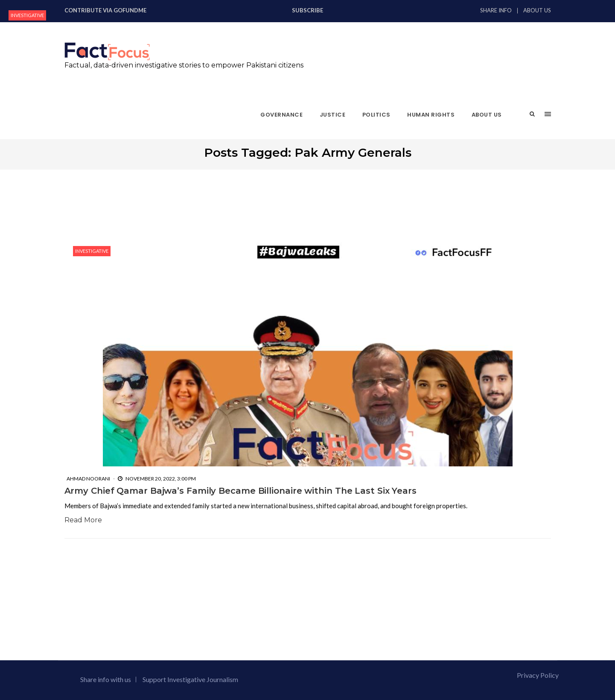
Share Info (496, 10)
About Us (537, 10)
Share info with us (106, 679)
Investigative (27, 15)
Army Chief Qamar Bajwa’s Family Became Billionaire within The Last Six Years (240, 491)
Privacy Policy (538, 675)
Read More (83, 520)
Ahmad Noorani (88, 479)
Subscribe (307, 10)
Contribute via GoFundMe (105, 10)
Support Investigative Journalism (190, 679)
